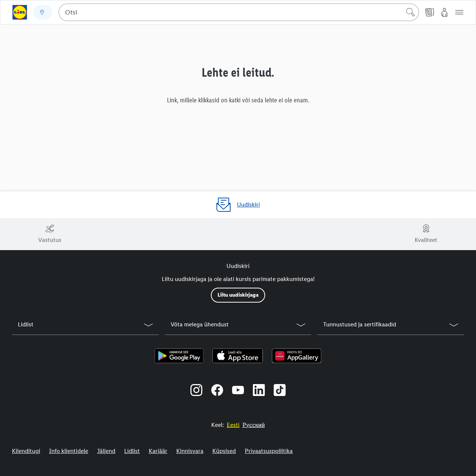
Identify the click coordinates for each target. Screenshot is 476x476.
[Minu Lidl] (444, 12)
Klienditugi (26, 451)
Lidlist (132, 451)
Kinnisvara (190, 451)
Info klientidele (69, 451)
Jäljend (106, 451)
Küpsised (224, 451)
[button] (459, 12)
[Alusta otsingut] (411, 12)
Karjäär (158, 451)
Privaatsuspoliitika (269, 451)
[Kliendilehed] (430, 12)
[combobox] (239, 12)
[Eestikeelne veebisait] (233, 425)
